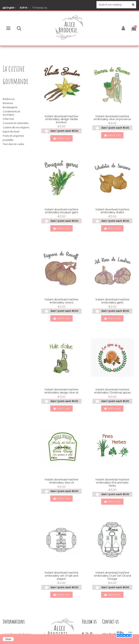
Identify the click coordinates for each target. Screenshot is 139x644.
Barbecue (9, 99)
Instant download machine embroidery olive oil (61, 481)
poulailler (8, 140)
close (8, 639)
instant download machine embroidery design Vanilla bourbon (61, 119)
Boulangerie (10, 107)
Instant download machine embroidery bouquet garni (61, 211)
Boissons (8, 103)
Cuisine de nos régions (16, 127)
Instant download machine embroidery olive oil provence (112, 118)
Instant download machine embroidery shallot (112, 211)
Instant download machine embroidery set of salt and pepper (61, 576)
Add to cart (61, 138)
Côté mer (8, 119)
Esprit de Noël (11, 132)
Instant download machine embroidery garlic (112, 301)
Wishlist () (40, 8)
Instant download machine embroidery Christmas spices (112, 391)
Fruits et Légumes (13, 136)
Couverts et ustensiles (16, 123)
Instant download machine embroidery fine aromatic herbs (112, 483)
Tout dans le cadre (13, 144)
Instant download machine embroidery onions (61, 301)
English (10, 8)
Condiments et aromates (11, 113)
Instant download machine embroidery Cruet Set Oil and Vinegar (112, 576)
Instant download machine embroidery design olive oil (61, 391)
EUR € (24, 8)
